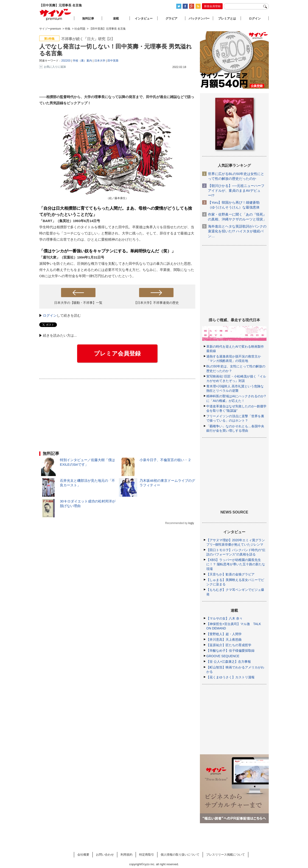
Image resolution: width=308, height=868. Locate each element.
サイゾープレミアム (56, 15)
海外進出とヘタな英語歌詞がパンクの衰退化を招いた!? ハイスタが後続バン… (237, 231)
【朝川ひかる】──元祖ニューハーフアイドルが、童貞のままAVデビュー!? (236, 190)
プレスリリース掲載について (225, 855)
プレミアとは (227, 18)
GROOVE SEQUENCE (223, 656)
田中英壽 (113, 61)
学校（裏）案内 (82, 61)
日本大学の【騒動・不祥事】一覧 (78, 303)
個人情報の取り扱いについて (180, 855)
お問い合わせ (105, 855)
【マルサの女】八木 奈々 (224, 618)
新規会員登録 (212, 6)
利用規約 (126, 855)
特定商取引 (147, 855)
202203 (66, 61)
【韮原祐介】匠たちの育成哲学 (229, 645)
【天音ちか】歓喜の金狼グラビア (230, 574)
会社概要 (83, 855)
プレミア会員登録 (117, 353)
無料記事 (88, 18)
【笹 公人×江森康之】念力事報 (229, 662)
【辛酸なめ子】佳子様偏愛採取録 (230, 651)
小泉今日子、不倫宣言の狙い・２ (165, 460)
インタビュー (144, 18)
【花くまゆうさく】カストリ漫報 (230, 677)
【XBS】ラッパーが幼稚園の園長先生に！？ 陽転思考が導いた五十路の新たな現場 (236, 564)
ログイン (50, 315)
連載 (116, 18)
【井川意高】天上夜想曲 (224, 640)
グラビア (171, 18)
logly (191, 523)
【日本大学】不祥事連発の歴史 (156, 303)
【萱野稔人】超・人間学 (224, 634)
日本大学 (100, 61)
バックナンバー (199, 18)
